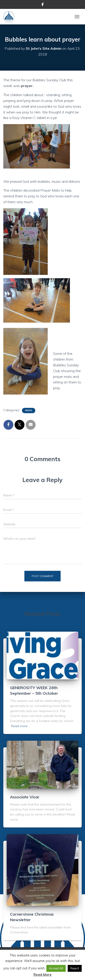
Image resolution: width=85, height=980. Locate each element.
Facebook (43, 5)
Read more (19, 726)
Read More (42, 975)
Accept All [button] (56, 968)
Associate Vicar (25, 797)
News (29, 410)
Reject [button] (75, 968)
